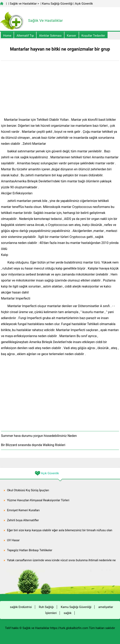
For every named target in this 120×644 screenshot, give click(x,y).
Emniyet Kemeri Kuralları (23, 510)
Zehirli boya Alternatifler (23, 520)
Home (7, 36)
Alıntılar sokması (50, 36)
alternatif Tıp (25, 36)
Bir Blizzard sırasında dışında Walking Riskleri (33, 445)
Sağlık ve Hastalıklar (23, 4)
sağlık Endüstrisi (21, 607)
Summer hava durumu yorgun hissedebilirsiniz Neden (39, 436)
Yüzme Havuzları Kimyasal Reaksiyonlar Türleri (38, 500)
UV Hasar (13, 540)
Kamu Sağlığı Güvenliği (57, 4)
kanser (72, 36)
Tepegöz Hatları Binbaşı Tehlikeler (30, 550)
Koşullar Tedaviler (93, 36)
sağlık (68, 613)
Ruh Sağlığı (46, 607)
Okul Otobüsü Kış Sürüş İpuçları (28, 490)
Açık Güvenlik (84, 4)
